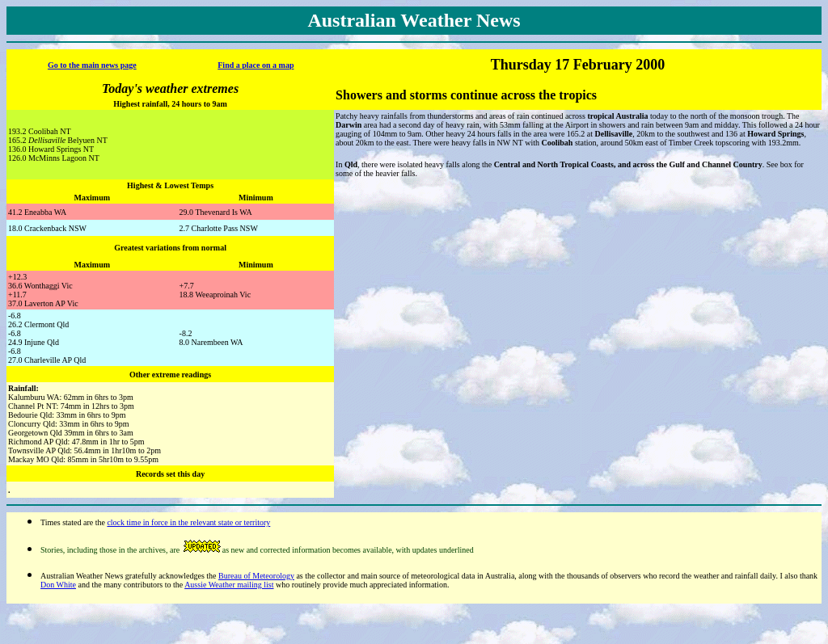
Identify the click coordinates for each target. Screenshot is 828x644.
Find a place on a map (256, 65)
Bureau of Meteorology (256, 576)
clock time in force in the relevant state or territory (188, 522)
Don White (58, 585)
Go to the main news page (92, 65)
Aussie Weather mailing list (229, 585)
